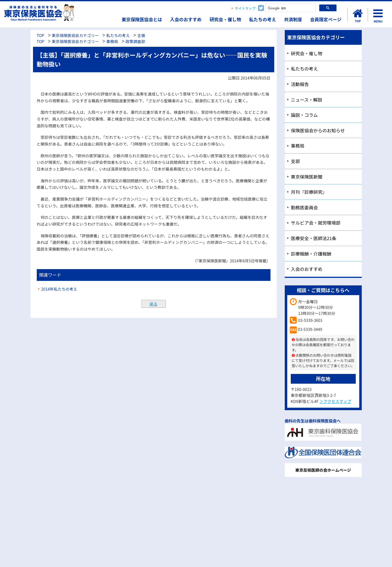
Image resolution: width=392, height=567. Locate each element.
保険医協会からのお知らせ (318, 130)
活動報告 (300, 84)
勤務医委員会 (304, 207)
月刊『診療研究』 (309, 192)
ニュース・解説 (307, 100)
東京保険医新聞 (307, 177)
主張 (141, 35)
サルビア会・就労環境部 (316, 223)
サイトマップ (245, 8)
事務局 (112, 41)
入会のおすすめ (186, 19)
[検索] (290, 8)
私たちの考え (262, 19)
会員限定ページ (326, 19)
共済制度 (293, 19)
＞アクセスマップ (335, 401)
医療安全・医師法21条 (314, 238)
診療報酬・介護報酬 (311, 254)
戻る (153, 304)
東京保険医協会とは (142, 19)
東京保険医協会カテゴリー (75, 35)
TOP (40, 35)
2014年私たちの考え (59, 289)
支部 (295, 161)
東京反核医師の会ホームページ (323, 470)
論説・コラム (304, 115)
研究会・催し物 (225, 19)
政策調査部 (135, 41)
